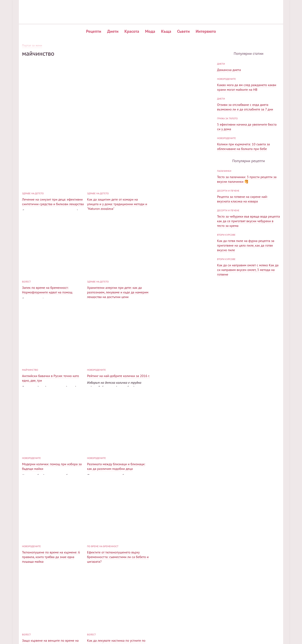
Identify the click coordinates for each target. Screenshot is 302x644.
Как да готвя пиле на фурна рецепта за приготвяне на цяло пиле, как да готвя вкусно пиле (246, 321)
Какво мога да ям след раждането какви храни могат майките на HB (247, 125)
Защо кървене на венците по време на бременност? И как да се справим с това (117, 448)
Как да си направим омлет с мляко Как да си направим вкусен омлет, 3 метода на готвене (248, 345)
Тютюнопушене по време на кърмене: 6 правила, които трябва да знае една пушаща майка (181, 363)
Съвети (184, 31)
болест (156, 175)
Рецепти (94, 31)
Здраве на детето (33, 175)
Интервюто (206, 31)
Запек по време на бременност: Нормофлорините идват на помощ (177, 184)
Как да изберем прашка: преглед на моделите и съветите (48, 537)
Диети (113, 31)
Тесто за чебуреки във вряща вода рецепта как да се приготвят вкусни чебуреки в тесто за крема (249, 297)
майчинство (95, 264)
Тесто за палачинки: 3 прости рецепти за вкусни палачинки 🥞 (247, 255)
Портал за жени (32, 45)
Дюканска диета (229, 108)
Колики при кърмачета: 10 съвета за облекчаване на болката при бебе (243, 184)
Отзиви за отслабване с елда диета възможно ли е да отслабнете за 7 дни (245, 145)
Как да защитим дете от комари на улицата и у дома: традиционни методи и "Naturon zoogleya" (117, 186)
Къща (166, 31)
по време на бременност (38, 440)
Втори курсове (226, 310)
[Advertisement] (117, 87)
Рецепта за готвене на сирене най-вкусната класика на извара (243, 275)
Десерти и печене (228, 266)
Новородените (161, 264)
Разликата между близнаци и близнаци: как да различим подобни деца (116, 360)
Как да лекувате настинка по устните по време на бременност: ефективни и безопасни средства (181, 451)
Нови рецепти (206, 612)
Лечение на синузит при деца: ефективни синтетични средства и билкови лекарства (53, 184)
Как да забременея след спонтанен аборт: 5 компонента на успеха (183, 537)
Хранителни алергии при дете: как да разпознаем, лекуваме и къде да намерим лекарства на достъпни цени (53, 276)
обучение (93, 528)
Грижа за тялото (227, 156)
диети (221, 102)
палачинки (224, 246)
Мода (150, 31)
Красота (132, 31)
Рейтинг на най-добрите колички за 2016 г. (183, 270)
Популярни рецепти (210, 606)
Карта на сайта (254, 606)
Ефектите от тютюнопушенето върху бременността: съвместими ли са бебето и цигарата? (53, 451)
